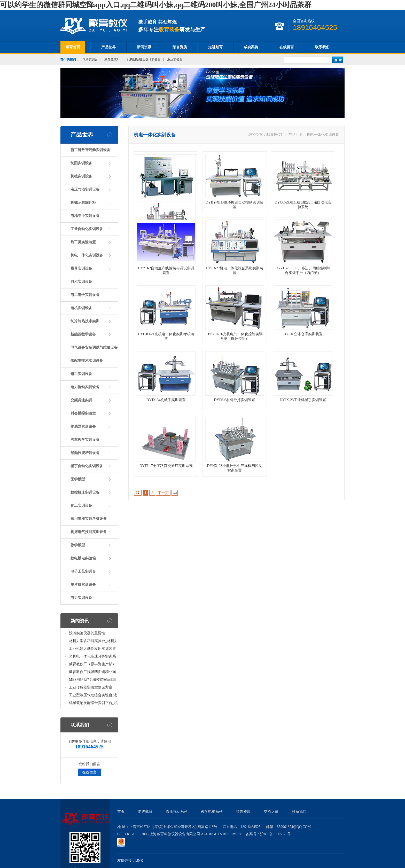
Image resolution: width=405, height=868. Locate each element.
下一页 (163, 493)
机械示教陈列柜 (83, 203)
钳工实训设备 (81, 374)
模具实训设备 (81, 268)
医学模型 (78, 479)
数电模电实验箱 (83, 558)
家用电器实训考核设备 (89, 519)
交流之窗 (271, 812)
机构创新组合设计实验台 (144, 59)
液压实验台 (175, 59)
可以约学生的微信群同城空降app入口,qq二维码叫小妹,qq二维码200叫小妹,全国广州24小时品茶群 (156, 5)
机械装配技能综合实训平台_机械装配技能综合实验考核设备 (93, 704)
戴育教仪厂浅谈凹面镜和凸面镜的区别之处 (92, 673)
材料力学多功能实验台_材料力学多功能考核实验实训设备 (93, 642)
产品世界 (108, 47)
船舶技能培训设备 (85, 453)
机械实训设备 (81, 176)
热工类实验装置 (83, 242)
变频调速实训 (81, 400)
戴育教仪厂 (112, 59)
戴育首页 (73, 47)
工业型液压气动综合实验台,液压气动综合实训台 (93, 696)
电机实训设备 (81, 308)
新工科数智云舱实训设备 (90, 150)
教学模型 (78, 545)
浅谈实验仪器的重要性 (87, 633)
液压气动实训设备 (85, 189)
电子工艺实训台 (83, 571)
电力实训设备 (81, 598)
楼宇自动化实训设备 (87, 466)
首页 (121, 812)
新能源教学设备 (83, 334)
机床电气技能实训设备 (89, 532)
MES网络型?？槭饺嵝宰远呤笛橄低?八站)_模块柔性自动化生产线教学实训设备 (93, 681)
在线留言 (287, 47)
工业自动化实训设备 (87, 229)
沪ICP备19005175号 (276, 834)
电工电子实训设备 (85, 295)
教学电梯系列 (212, 812)
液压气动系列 (177, 812)
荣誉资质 (180, 47)
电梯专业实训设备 (85, 216)
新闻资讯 (144, 47)
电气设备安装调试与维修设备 (94, 347)
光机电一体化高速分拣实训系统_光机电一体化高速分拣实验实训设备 (93, 657)
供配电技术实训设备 (87, 361)
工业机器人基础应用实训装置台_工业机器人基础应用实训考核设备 (93, 650)
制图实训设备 (81, 163)
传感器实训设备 (83, 427)
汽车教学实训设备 (85, 440)
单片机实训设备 (83, 585)
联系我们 (322, 47)
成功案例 (251, 47)
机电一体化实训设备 (87, 255)
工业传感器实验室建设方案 (91, 687)
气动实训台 (90, 59)
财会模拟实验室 (83, 413)
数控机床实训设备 (85, 492)
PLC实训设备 (81, 282)
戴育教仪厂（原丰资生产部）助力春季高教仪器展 (92, 665)
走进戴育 (215, 47)
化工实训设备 (81, 506)
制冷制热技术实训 (85, 321)
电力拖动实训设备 (85, 387)
